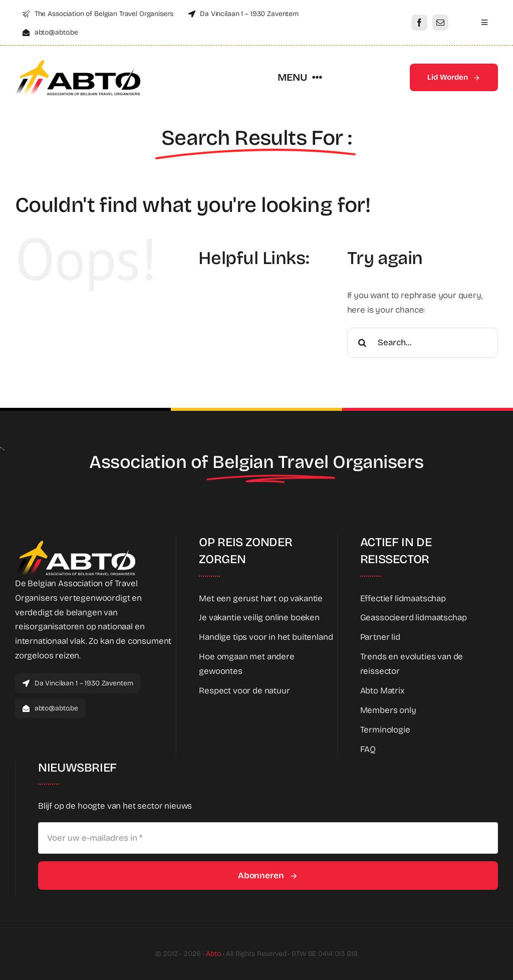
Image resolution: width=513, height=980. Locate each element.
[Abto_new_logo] (78, 62)
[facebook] (419, 23)
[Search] (362, 343)
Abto (213, 954)
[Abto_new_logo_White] (75, 543)
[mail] (440, 23)
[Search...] (423, 343)
